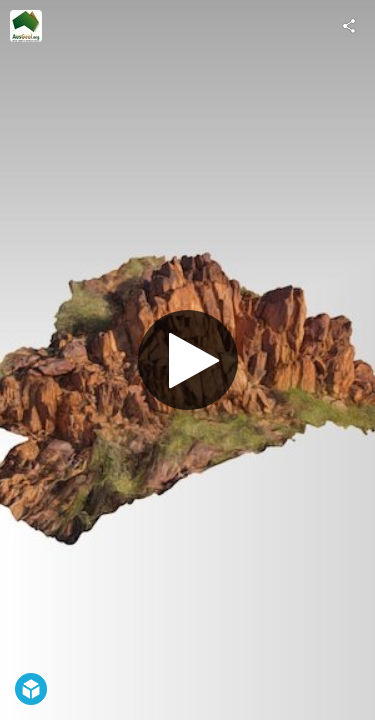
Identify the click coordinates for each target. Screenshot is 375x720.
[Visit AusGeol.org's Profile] (26, 26)
